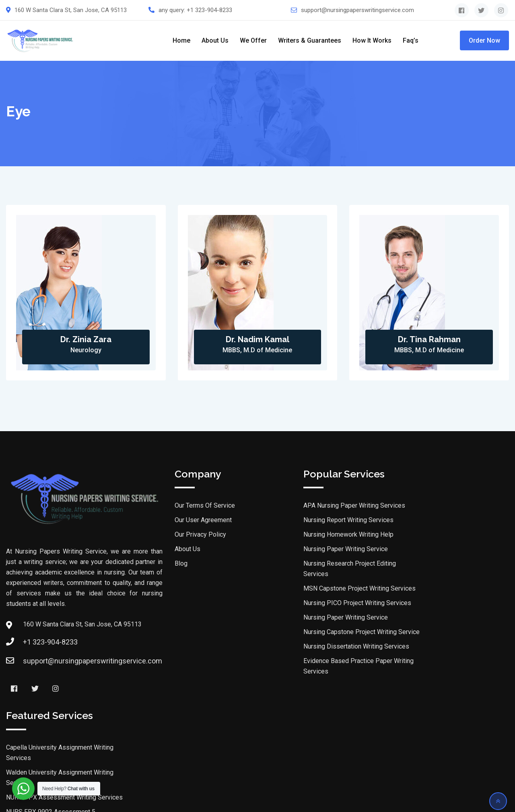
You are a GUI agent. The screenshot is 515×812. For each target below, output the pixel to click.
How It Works (372, 40)
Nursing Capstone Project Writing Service (322, 633)
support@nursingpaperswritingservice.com (357, 10)
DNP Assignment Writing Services (441, 646)
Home (181, 40)
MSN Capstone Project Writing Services (320, 589)
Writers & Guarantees (310, 40)
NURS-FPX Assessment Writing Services (451, 556)
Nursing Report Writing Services (309, 521)
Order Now (484, 40)
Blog (141, 564)
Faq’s (411, 40)
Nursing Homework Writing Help (309, 535)
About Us (215, 40)
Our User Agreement (163, 521)
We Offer (253, 40)
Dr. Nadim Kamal (257, 340)
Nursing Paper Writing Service (306, 550)
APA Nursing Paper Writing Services (314, 506)
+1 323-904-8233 (209, 10)
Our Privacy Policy (161, 535)
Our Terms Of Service (165, 506)
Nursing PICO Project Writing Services (317, 604)
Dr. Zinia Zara (86, 340)
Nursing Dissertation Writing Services (316, 647)
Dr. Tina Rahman (429, 340)
